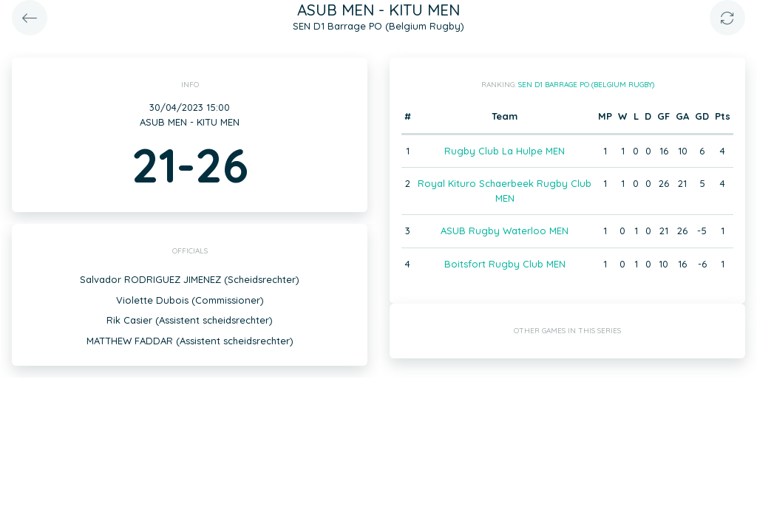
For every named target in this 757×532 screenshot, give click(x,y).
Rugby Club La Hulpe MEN (505, 151)
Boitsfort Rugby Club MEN (505, 264)
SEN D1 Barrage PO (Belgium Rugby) (586, 85)
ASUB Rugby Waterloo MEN (505, 231)
